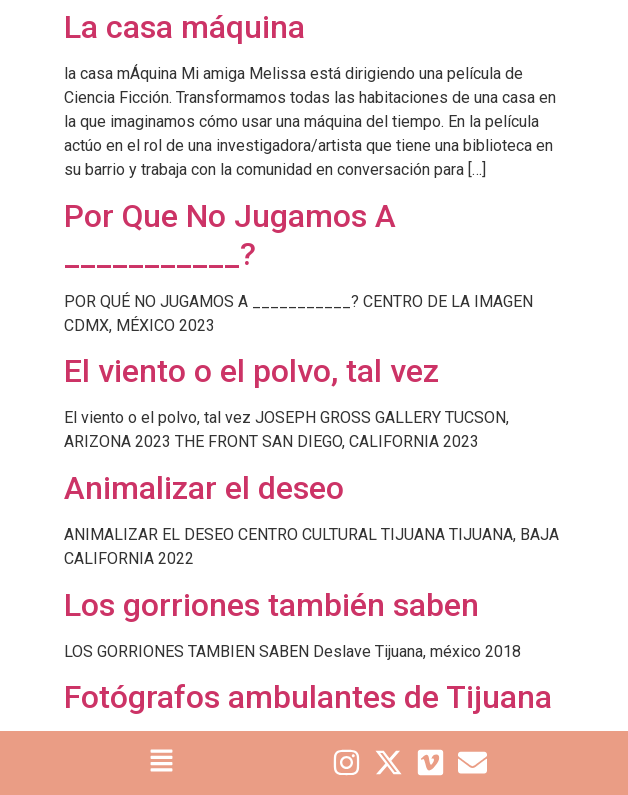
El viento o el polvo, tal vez (251, 371)
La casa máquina (184, 27)
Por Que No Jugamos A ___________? (230, 235)
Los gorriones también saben (271, 605)
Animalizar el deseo (204, 488)
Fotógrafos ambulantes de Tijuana (308, 697)
